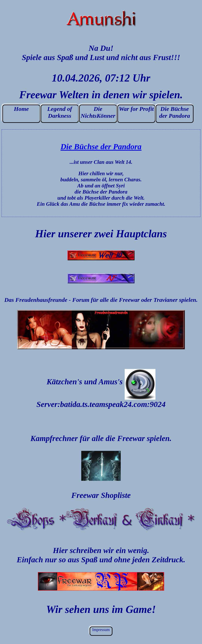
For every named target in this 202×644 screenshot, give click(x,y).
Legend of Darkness (60, 112)
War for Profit (136, 109)
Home (21, 109)
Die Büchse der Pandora (175, 112)
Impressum (101, 630)
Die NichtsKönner (98, 112)
